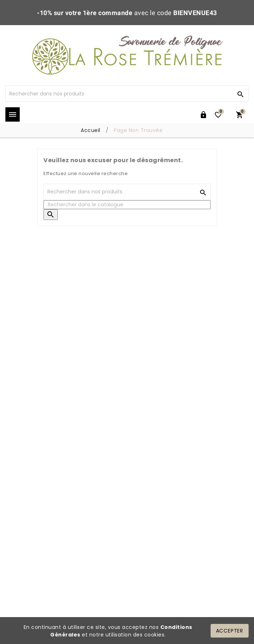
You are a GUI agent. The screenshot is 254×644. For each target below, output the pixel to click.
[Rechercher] (119, 94)
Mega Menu (13, 114)
